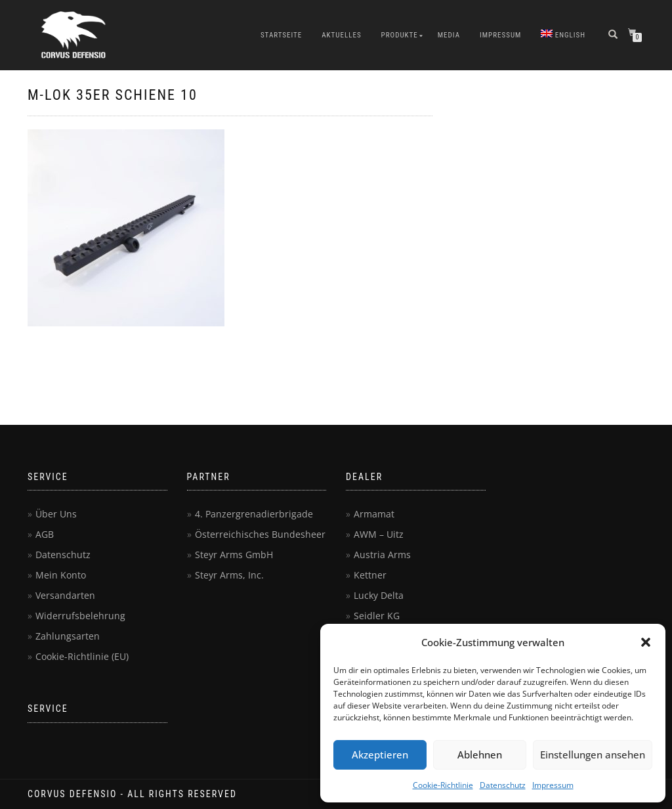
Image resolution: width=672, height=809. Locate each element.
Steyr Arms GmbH (234, 555)
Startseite (281, 35)
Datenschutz (503, 785)
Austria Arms (382, 555)
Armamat (374, 514)
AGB (45, 534)
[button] (646, 642)
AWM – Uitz (379, 534)
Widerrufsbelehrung (80, 616)
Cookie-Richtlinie (443, 785)
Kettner (370, 575)
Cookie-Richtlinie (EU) (82, 656)
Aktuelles (341, 35)
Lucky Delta (379, 595)
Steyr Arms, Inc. (229, 575)
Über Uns (56, 514)
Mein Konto (61, 575)
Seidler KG (377, 616)
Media (449, 35)
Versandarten (65, 595)
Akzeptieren (380, 754)
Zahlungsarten (68, 636)
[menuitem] (563, 35)
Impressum (553, 785)
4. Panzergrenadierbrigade (254, 514)
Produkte (400, 35)
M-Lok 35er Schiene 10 (113, 95)
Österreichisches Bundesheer (260, 534)
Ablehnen (480, 754)
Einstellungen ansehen (593, 754)
